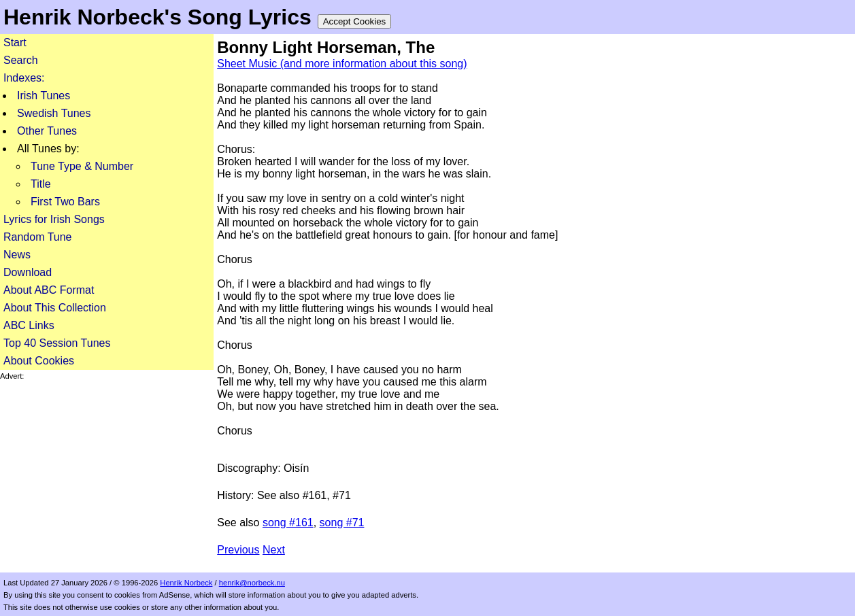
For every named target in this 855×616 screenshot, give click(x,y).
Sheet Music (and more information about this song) (342, 64)
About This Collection (55, 308)
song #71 (342, 523)
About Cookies (39, 361)
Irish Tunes (44, 96)
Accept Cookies (355, 21)
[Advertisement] (107, 466)
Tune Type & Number (82, 166)
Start (15, 42)
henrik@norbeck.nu (252, 583)
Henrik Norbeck (186, 583)
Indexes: (24, 78)
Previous (238, 550)
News (17, 255)
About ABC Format (49, 290)
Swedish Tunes (54, 113)
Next (274, 550)
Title (41, 184)
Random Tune (38, 237)
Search (21, 60)
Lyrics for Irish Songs (54, 219)
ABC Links (29, 325)
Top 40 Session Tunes (57, 343)
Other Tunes (47, 131)
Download (28, 272)
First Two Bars (65, 202)
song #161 (288, 523)
